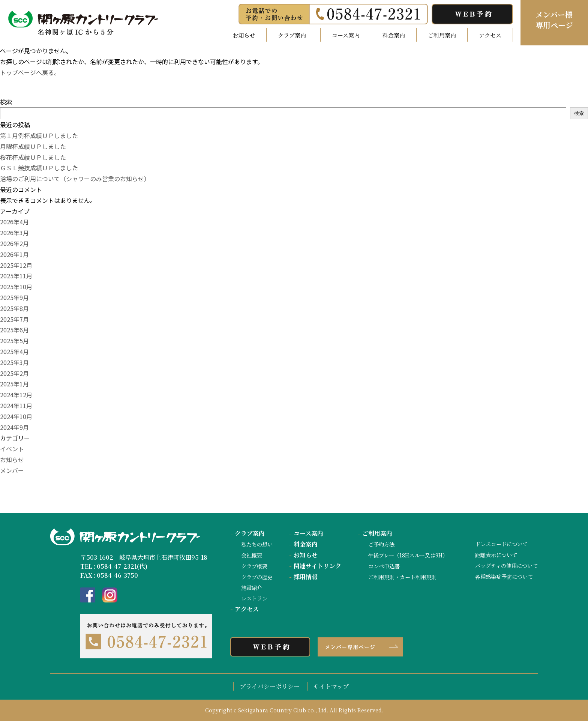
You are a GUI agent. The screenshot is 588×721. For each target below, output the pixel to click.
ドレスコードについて (501, 544)
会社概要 (252, 555)
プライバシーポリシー (270, 686)
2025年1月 (14, 384)
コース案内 (346, 35)
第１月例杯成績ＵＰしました (39, 135)
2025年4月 (14, 351)
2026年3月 (14, 233)
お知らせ (244, 35)
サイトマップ (331, 686)
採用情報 (303, 577)
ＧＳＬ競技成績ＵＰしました (39, 168)
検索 (6, 102)
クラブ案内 (247, 533)
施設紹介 (252, 587)
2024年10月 (16, 416)
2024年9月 (14, 427)
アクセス (490, 35)
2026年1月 (14, 254)
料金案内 (394, 35)
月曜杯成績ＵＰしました (33, 146)
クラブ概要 (254, 566)
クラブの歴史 (257, 577)
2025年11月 (16, 276)
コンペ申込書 (384, 566)
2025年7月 (14, 319)
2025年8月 (14, 308)
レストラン (254, 598)
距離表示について (496, 555)
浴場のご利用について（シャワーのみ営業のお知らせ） (75, 179)
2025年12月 (16, 265)
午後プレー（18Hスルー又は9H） (408, 555)
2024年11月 (16, 406)
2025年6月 (14, 330)
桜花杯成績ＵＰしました (33, 157)
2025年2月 (14, 373)
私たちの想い (257, 544)
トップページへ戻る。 (30, 72)
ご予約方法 (381, 544)
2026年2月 (14, 243)
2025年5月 (14, 341)
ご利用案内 (442, 35)
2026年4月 (14, 222)
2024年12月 (16, 395)
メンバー (12, 470)
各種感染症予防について (504, 576)
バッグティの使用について (506, 566)
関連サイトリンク (315, 566)
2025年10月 (16, 287)
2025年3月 (14, 362)
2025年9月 (14, 297)
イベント (12, 449)
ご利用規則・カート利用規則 (402, 577)
